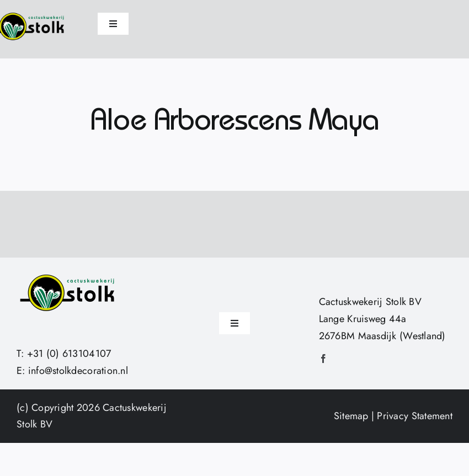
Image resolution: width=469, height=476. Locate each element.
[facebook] (323, 359)
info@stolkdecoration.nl (78, 371)
